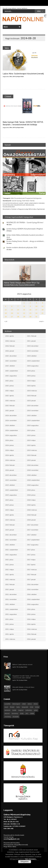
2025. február (10, 406)
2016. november (33, 589)
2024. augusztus (11, 435)
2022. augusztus (11, 555)
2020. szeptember (33, 361)
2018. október (32, 475)
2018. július (31, 490)
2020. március (32, 391)
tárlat (22, 713)
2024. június (9, 445)
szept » (42, 321)
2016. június (31, 614)
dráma (36, 704)
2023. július (9, 500)
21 (18, 313)
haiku (18, 707)
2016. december (33, 584)
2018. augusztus (33, 485)
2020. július (31, 371)
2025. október (10, 366)
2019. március (32, 450)
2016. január (31, 639)
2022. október (10, 545)
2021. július (9, 619)
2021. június (9, 624)
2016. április (31, 624)
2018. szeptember (33, 480)
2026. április (10, 336)
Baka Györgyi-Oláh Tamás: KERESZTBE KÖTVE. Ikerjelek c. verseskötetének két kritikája (23, 123)
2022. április (10, 574)
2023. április (10, 515)
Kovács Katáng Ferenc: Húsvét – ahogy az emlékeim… (26, 241)
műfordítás (29, 710)
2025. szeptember (12, 371)
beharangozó (16, 704)
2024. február (10, 465)
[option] (24, 276)
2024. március (10, 460)
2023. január (10, 530)
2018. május (31, 500)
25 (42, 313)
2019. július (31, 430)
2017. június (31, 555)
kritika (37, 707)
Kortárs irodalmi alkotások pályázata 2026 (22, 248)
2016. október (32, 594)
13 (12, 310)
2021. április (10, 634)
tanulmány (15, 713)
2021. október (10, 604)
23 (30, 313)
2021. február (32, 336)
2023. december (11, 475)
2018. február (32, 515)
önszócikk (16, 717)
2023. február (10, 525)
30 (30, 317)
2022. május (10, 570)
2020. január (31, 401)
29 (24, 317)
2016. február (32, 634)
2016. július (31, 609)
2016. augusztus (33, 604)
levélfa (14, 710)
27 (12, 317)
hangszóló (25, 707)
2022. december (11, 535)
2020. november (33, 351)
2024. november (11, 420)
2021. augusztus (11, 614)
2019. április (31, 445)
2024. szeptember (12, 430)
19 (6, 313)
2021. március (10, 639)
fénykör (12, 707)
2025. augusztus (11, 376)
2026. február (10, 346)
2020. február (32, 396)
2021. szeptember (12, 609)
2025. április (10, 396)
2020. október (32, 356)
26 (6, 317)
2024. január (10, 470)
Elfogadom (25, 862)
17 (36, 310)
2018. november (33, 470)
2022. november (11, 540)
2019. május (31, 440)
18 (42, 310)
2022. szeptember (12, 550)
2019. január (31, 460)
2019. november (33, 410)
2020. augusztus (33, 366)
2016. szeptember (33, 599)
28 (18, 317)
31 (36, 317)
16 (30, 310)
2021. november (11, 599)
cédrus (30, 704)
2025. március (10, 401)
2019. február (32, 455)
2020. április (31, 386)
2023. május (10, 510)
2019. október (32, 415)
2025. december (11, 356)
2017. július (31, 550)
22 (24, 313)
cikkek (24, 704)
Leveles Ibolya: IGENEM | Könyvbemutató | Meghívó (25, 229)
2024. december (11, 415)
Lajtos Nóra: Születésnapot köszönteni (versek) (23, 74)
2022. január (10, 589)
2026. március (10, 341)
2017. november (33, 530)
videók (32, 713)
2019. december (33, 406)
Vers (7, 48)
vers (27, 713)
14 (18, 310)
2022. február (10, 584)
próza (36, 710)
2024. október (10, 425)
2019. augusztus (33, 425)
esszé (6, 707)
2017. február (32, 574)
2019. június (31, 435)
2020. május (31, 381)
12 (6, 310)
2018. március (32, 510)
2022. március (10, 579)
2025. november (11, 361)
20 (12, 313)
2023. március (10, 520)
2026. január (10, 351)
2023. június (9, 505)
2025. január (10, 410)
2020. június (31, 376)
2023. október (10, 485)
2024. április (10, 455)
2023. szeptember (12, 490)
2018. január (31, 520)
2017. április (31, 565)
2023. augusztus (11, 495)
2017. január (31, 579)
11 (42, 306)
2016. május (31, 619)
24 (36, 313)
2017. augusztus (33, 545)
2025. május (10, 391)
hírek (32, 707)
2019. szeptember (33, 420)
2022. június (9, 565)
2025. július (9, 381)
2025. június (9, 386)
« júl (6, 321)
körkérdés (7, 710)
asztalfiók (7, 704)
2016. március (32, 629)
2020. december (33, 346)
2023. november (11, 480)
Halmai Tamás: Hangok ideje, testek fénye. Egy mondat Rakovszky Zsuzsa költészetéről (22, 284)
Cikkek (8, 96)
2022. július (9, 560)
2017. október (32, 535)
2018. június (31, 495)
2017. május (31, 560)
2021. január (31, 341)
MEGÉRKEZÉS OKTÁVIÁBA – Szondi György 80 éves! (25, 223)
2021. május (10, 629)
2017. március (32, 570)
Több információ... (31, 859)
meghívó (21, 710)
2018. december (33, 465)
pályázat (7, 713)
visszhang (8, 717)
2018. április (31, 505)
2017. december (33, 525)
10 (36, 306)
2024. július (9, 440)
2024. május (10, 450)
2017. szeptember (33, 540)
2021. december (11, 594)
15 (24, 310)
